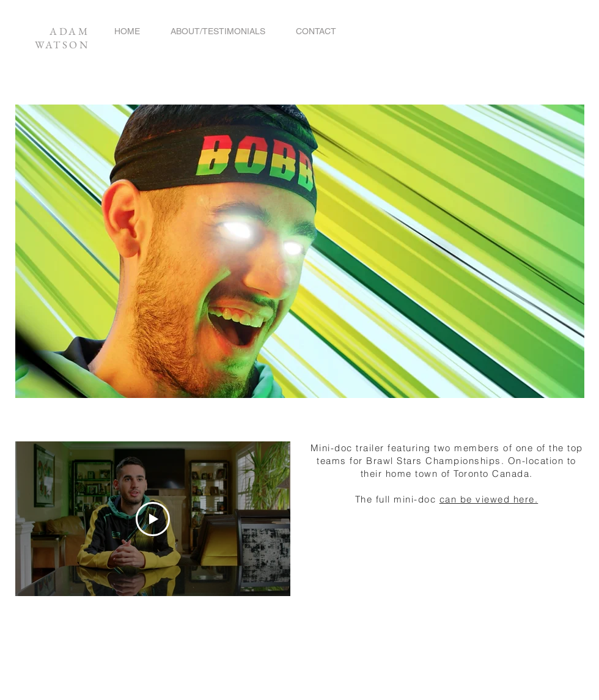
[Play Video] (153, 519)
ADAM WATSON (62, 38)
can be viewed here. (489, 499)
